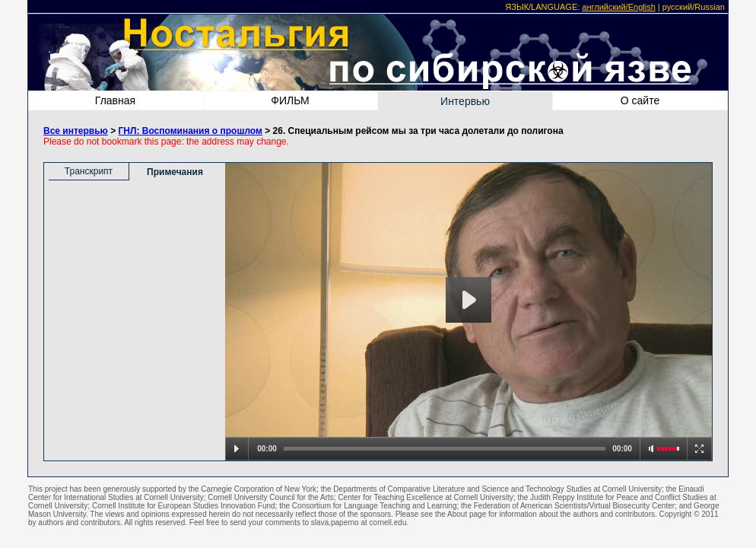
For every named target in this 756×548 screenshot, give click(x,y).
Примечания (175, 172)
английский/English (618, 7)
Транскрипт (89, 171)
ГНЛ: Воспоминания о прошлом (191, 131)
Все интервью (76, 131)
